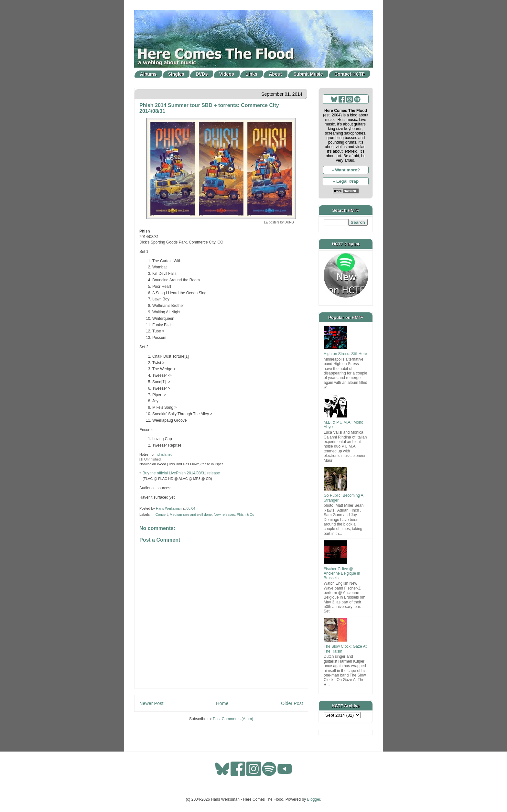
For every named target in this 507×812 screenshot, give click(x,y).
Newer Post (151, 703)
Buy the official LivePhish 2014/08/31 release (181, 473)
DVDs (202, 74)
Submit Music (308, 74)
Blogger (314, 799)
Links (251, 74)
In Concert (160, 514)
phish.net (165, 454)
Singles (176, 74)
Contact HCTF (349, 74)
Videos (227, 74)
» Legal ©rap (346, 181)
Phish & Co (245, 514)
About (275, 74)
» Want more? (346, 170)
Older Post (292, 703)
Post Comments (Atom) (233, 719)
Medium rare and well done (191, 514)
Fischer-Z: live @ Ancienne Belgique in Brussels (342, 574)
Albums (148, 74)
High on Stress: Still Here (345, 354)
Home (222, 703)
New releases (224, 514)
